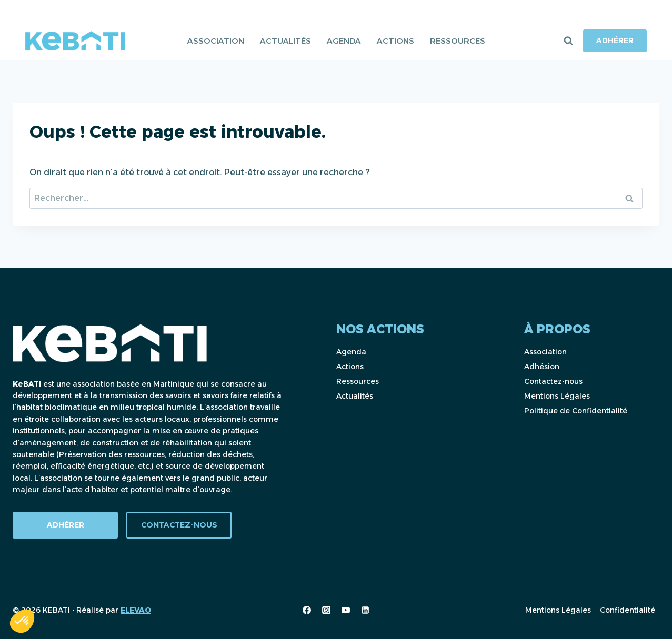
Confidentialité (628, 610)
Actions (395, 41)
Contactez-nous (553, 381)
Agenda (344, 41)
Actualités (285, 41)
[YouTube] (346, 610)
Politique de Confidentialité (576, 411)
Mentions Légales (557, 396)
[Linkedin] (365, 610)
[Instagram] (326, 610)
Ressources (458, 41)
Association (216, 41)
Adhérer (615, 40)
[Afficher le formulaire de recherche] (568, 41)
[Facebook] (307, 610)
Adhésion (542, 367)
